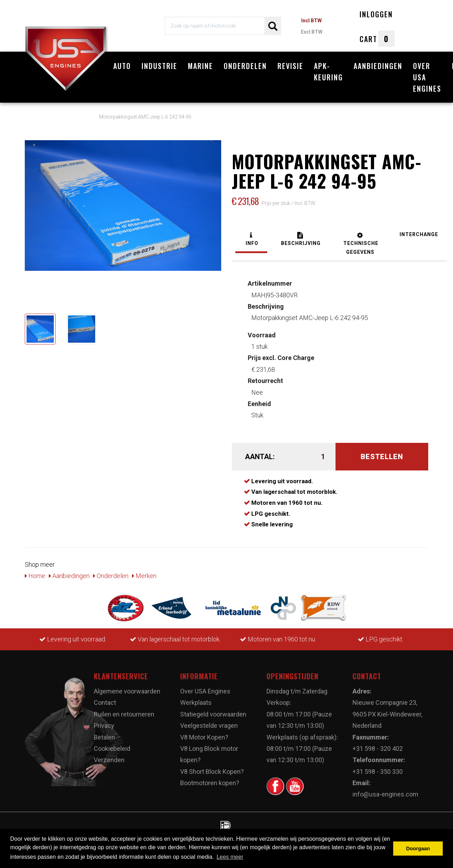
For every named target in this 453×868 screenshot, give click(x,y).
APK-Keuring (328, 72)
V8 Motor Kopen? (204, 737)
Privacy (104, 726)
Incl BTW (311, 21)
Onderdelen (245, 66)
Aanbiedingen (378, 66)
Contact (105, 703)
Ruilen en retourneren (124, 714)
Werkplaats (196, 703)
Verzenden (109, 760)
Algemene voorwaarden (127, 691)
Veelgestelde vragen (209, 726)
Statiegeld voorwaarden (213, 714)
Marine (200, 66)
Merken (144, 576)
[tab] (251, 240)
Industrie (159, 66)
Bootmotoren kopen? (210, 783)
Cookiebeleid (112, 749)
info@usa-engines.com (385, 794)
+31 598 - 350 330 (378, 772)
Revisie (290, 66)
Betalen (104, 737)
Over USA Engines (427, 77)
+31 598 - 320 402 (378, 749)
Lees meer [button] (230, 857)
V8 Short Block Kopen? (212, 772)
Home (35, 576)
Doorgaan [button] (418, 849)
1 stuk (262, 341)
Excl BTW (312, 32)
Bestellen (382, 457)
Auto (122, 66)
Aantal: (260, 457)
